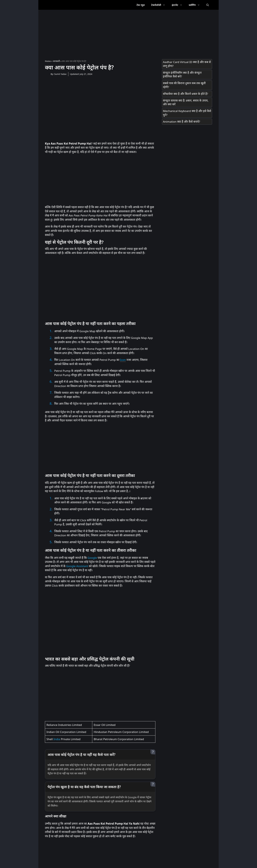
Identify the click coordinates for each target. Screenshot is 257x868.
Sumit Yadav (60, 74)
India (57, 739)
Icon (123, 360)
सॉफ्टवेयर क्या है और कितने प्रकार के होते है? (185, 94)
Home (48, 61)
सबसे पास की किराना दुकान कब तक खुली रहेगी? (184, 85)
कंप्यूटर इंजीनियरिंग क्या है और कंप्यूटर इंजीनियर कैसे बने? (182, 75)
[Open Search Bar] (208, 5)
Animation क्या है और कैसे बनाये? (182, 122)
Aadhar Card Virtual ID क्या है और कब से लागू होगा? (187, 64)
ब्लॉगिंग (196, 5)
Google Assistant (77, 566)
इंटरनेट (179, 5)
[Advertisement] (128, 33)
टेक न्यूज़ (141, 5)
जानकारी (56, 61)
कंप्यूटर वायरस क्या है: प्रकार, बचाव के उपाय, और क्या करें (186, 102)
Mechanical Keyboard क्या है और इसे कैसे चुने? (187, 113)
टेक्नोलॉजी (160, 5)
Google (92, 558)
